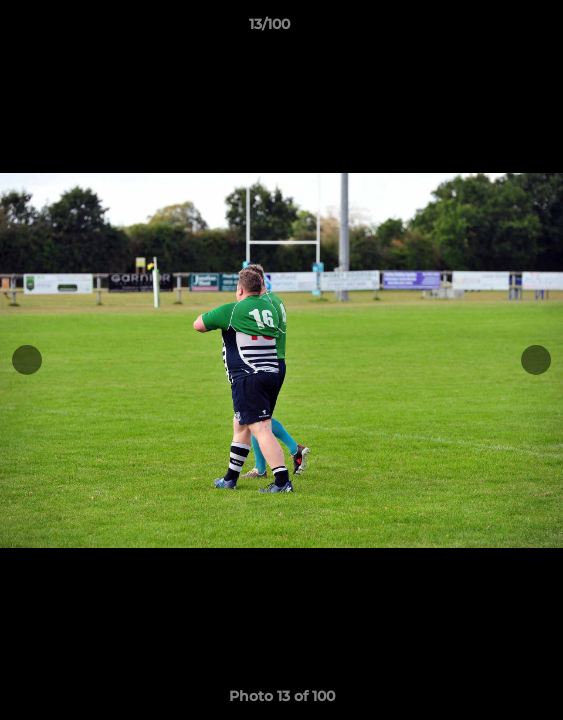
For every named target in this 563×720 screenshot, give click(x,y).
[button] (491, 29)
